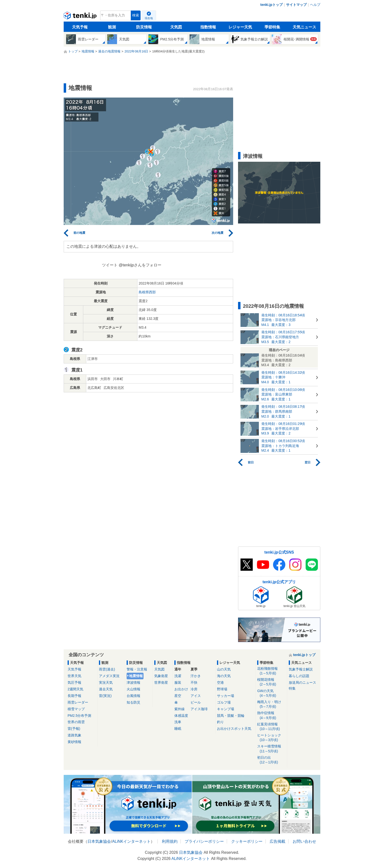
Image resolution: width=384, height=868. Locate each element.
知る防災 (133, 702)
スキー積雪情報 (271, 749)
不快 (194, 682)
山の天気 (224, 669)
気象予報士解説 (301, 669)
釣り (220, 722)
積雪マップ (76, 709)
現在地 (149, 18)
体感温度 (181, 716)
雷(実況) (105, 696)
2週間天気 (75, 689)
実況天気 (106, 682)
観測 (112, 27)
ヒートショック (271, 738)
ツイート (110, 265)
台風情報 (133, 696)
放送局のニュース (302, 682)
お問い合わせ (304, 841)
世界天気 (74, 676)
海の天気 (224, 676)
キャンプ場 (226, 709)
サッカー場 (226, 696)
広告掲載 (277, 841)
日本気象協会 (99, 841)
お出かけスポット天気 (234, 729)
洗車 (178, 722)
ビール (196, 702)
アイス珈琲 (199, 709)
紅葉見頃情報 (271, 727)
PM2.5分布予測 (79, 716)
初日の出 (271, 760)
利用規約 (170, 841)
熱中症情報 (271, 715)
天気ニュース (304, 27)
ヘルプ (315, 5)
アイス (196, 696)
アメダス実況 (109, 676)
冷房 (194, 689)
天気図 (176, 27)
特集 (292, 688)
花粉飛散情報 (271, 671)
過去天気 (106, 689)
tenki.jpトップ (271, 5)
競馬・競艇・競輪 (231, 716)
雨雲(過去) (107, 669)
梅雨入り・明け (271, 704)
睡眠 (178, 729)
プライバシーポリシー (204, 841)
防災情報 (144, 27)
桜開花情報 (271, 682)
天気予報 (80, 27)
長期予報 (74, 696)
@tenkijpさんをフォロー (140, 265)
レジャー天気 (240, 27)
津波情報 (133, 682)
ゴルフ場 (224, 702)
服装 (178, 682)
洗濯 (178, 676)
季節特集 (272, 27)
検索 (136, 15)
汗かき (196, 676)
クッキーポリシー (247, 841)
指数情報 (208, 27)
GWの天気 (271, 693)
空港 (220, 682)
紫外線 (180, 709)
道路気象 (74, 735)
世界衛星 (161, 682)
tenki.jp (81, 17)
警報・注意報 (137, 669)
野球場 (222, 689)
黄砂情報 (74, 742)
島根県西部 (147, 292)
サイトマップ (296, 5)
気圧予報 (74, 682)
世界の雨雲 (76, 722)
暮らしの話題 (299, 676)
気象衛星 (161, 676)
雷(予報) (74, 729)
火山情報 (133, 689)
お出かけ (181, 689)
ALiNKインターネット (131, 841)
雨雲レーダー (78, 702)
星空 (178, 696)
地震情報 (136, 676)
